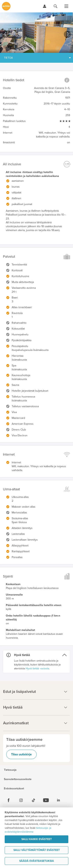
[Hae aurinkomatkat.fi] (55, 6)
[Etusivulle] (6, 6)
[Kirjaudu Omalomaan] (45, 6)
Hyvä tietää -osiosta (37, 668)
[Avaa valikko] (66, 6)
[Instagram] (21, 800)
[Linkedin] (58, 800)
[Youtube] (46, 800)
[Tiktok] (33, 800)
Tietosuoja (10, 770)
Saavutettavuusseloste (18, 779)
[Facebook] (9, 800)
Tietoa (8, 58)
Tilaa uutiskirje (21, 754)
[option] (36, 33)
